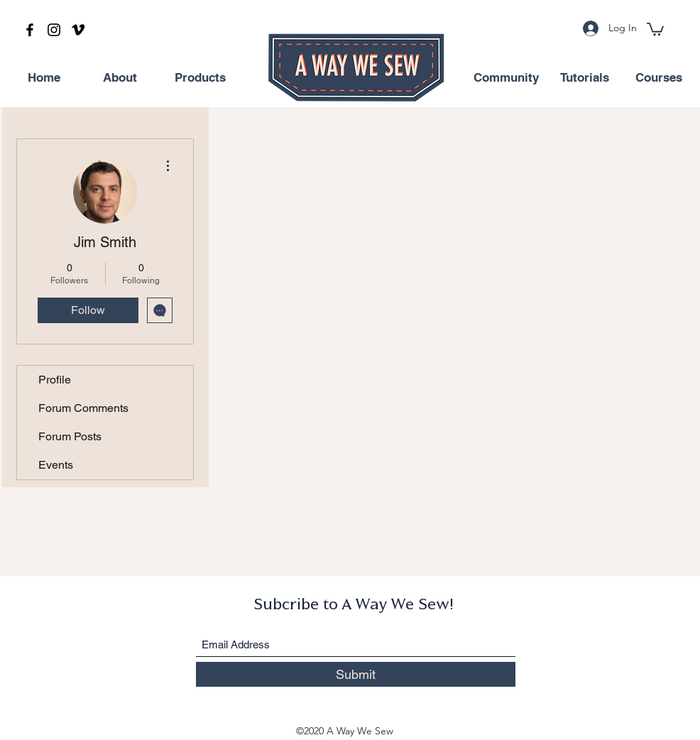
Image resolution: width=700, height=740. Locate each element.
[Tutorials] (584, 78)
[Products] (200, 78)
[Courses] (659, 78)
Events (56, 465)
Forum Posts (70, 436)
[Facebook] (30, 30)
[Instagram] (54, 30)
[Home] (44, 78)
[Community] (506, 78)
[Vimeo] (78, 30)
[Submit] (356, 674)
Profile (55, 380)
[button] (655, 28)
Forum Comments (83, 408)
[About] (120, 78)
